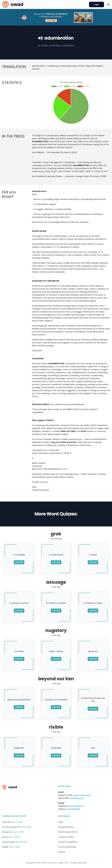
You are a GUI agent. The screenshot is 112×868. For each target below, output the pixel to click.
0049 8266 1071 (77, 806)
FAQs (61, 822)
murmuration (8, 842)
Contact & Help (66, 837)
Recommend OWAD (68, 832)
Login (97, 4)
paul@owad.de (77, 798)
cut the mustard (10, 827)
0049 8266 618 (73, 809)
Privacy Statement (67, 847)
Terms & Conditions (68, 842)
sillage (5, 847)
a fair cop (7, 822)
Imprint (62, 852)
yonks (5, 837)
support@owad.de (82, 795)
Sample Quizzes (66, 827)
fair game (7, 832)
